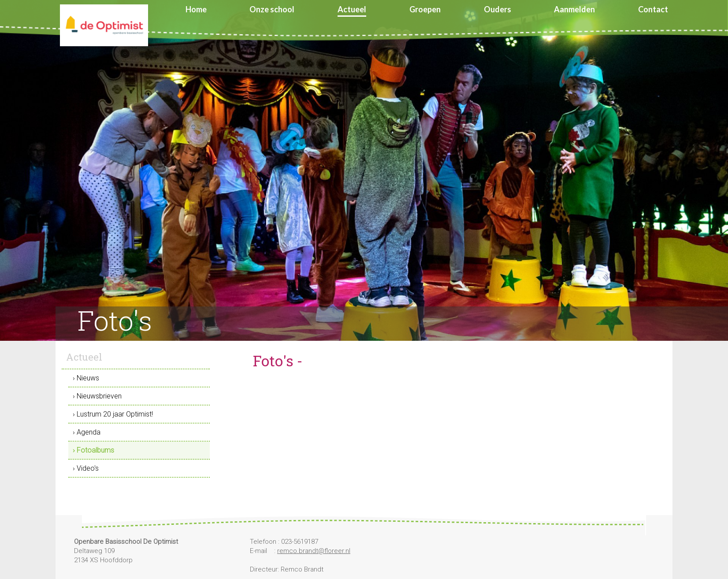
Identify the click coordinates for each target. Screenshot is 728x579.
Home (196, 9)
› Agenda (87, 432)
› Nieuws (86, 378)
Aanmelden (574, 9)
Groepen (425, 9)
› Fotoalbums (93, 450)
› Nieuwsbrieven (97, 396)
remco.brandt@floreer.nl (314, 551)
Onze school (272, 9)
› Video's (86, 468)
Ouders (498, 9)
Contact (653, 9)
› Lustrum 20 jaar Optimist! (113, 414)
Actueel (352, 9)
